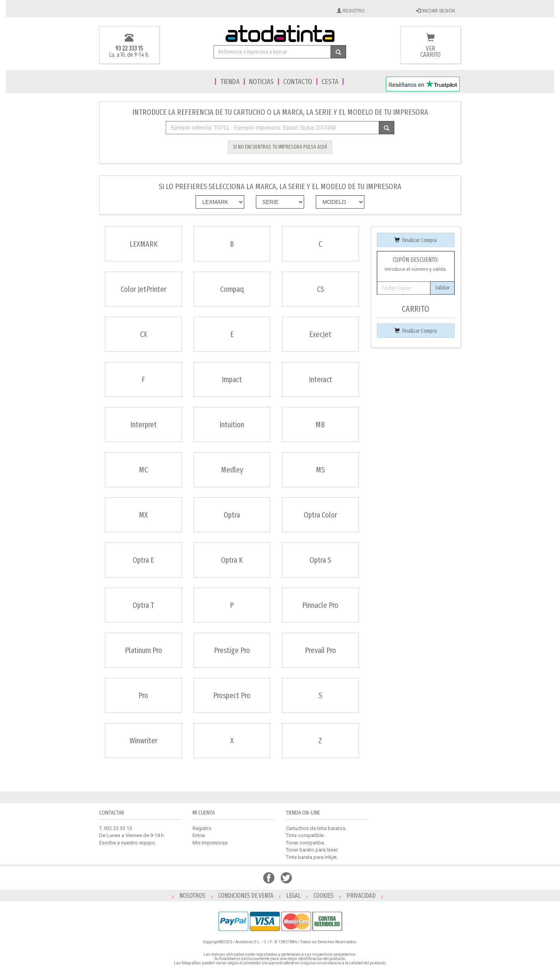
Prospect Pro (232, 695)
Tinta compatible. (305, 835)
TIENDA (230, 82)
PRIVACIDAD (361, 896)
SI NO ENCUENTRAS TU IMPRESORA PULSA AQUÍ (280, 147)
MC (143, 470)
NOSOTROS (192, 896)
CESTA (330, 82)
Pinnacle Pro (320, 605)
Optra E (143, 560)
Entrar (199, 835)
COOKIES (324, 896)
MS (320, 470)
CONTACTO (298, 82)
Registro (202, 828)
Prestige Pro (232, 650)
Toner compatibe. (305, 843)
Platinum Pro (143, 650)
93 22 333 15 (129, 48)
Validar (442, 288)
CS (320, 289)
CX (143, 334)
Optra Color (320, 515)
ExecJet (320, 334)
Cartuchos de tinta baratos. (316, 828)
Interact (320, 379)
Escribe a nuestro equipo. (128, 843)
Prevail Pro (320, 650)
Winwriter (143, 741)
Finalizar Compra (416, 240)
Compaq (232, 289)
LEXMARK (143, 244)
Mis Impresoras (210, 843)
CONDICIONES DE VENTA (246, 896)
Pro (143, 695)
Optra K (232, 560)
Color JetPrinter (143, 289)
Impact (232, 379)
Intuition (232, 425)
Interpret (143, 425)
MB (320, 425)
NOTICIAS (261, 82)
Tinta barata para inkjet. (312, 857)
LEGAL (293, 896)
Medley (232, 470)
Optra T (143, 605)
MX (143, 515)
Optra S (320, 560)
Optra (232, 515)
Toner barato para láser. (312, 850)
